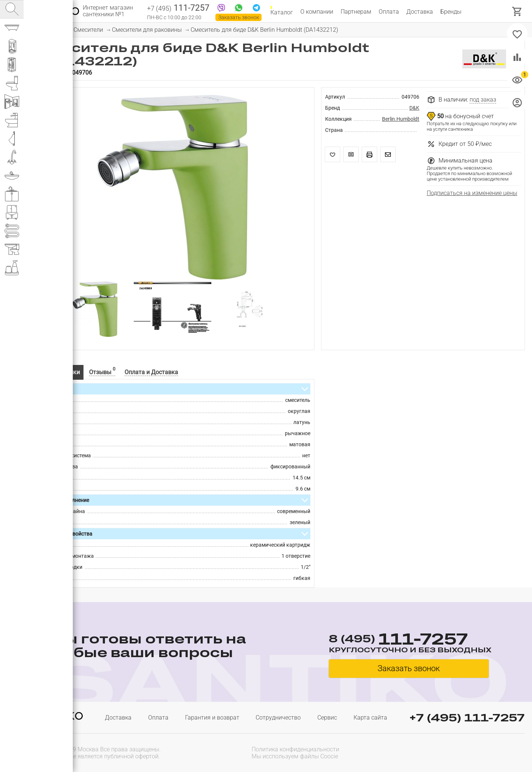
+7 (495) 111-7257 (467, 718)
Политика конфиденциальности (295, 749)
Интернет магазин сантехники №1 (108, 11)
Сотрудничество (278, 718)
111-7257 (178, 8)
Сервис (327, 718)
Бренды (451, 12)
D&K (414, 108)
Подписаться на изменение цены (472, 193)
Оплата (389, 12)
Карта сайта (370, 718)
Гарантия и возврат (212, 718)
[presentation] (477, 752)
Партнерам (356, 12)
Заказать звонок (239, 17)
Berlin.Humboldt (401, 119)
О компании (317, 12)
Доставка (420, 12)
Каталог (282, 12)
